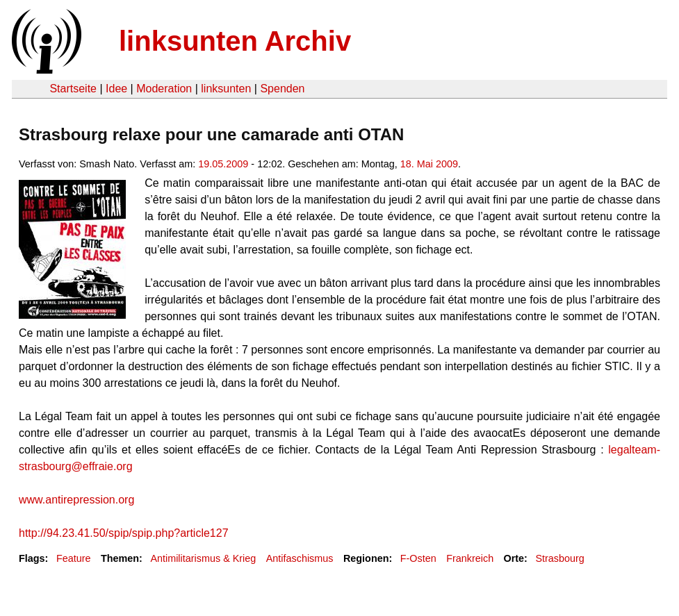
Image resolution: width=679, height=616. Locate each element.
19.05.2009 (223, 164)
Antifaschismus (300, 558)
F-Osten (418, 558)
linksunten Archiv (235, 41)
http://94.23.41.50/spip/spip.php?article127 (124, 533)
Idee (116, 89)
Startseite (73, 89)
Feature (74, 558)
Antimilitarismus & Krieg (203, 558)
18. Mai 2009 (429, 164)
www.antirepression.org (76, 500)
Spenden (282, 89)
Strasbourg (559, 558)
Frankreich (470, 558)
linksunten (226, 89)
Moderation (164, 89)
